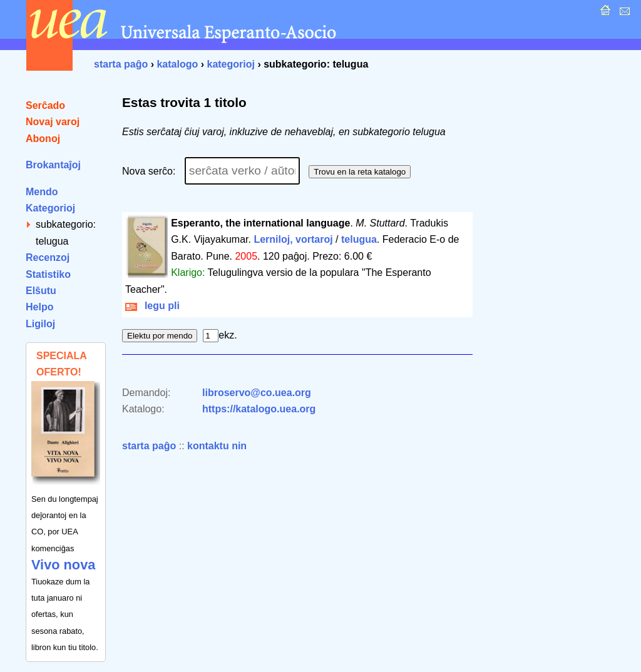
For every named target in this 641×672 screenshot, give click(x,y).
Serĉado (45, 105)
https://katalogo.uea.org (259, 409)
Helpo (39, 307)
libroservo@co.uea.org (257, 393)
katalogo (177, 64)
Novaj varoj (53, 122)
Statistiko (48, 274)
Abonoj (43, 139)
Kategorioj (50, 208)
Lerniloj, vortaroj (293, 239)
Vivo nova (63, 565)
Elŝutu (41, 291)
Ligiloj (40, 324)
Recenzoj (48, 257)
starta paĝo (121, 64)
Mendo (42, 192)
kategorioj (230, 64)
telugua (359, 239)
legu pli (152, 306)
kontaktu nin (217, 446)
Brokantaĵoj (53, 165)
